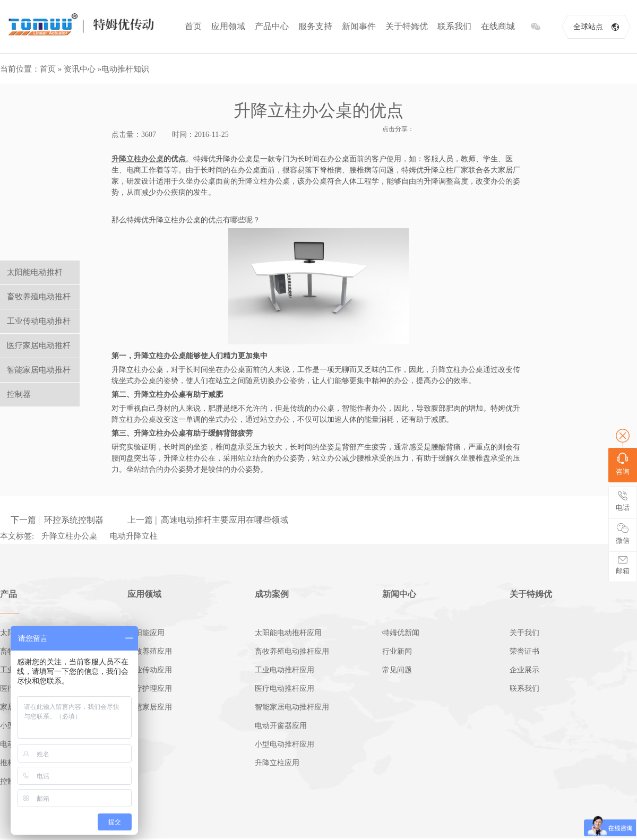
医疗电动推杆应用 (285, 689)
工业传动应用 (150, 670)
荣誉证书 (524, 651)
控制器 (19, 394)
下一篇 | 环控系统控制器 (57, 520)
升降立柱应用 (277, 763)
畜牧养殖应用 (150, 651)
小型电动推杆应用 (285, 744)
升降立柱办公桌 (69, 536)
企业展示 (524, 670)
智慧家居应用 (150, 707)
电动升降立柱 (134, 536)
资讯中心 (80, 69)
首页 (193, 26)
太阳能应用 (146, 633)
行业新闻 (397, 651)
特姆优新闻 (401, 633)
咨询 (623, 464)
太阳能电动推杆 (35, 272)
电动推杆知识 (125, 69)
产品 (8, 594)
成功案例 (272, 594)
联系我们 (454, 26)
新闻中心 (399, 594)
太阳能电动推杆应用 (288, 633)
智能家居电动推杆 (39, 370)
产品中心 (272, 26)
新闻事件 (359, 26)
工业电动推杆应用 (285, 670)
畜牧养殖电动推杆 (39, 297)
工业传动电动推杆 (39, 321)
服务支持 (315, 26)
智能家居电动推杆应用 (292, 707)
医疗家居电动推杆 (39, 345)
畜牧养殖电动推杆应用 (292, 651)
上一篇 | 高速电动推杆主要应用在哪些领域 (208, 520)
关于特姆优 (407, 26)
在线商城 (498, 26)
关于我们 (524, 633)
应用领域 (228, 26)
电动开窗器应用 (281, 726)
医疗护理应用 (150, 689)
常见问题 (397, 670)
